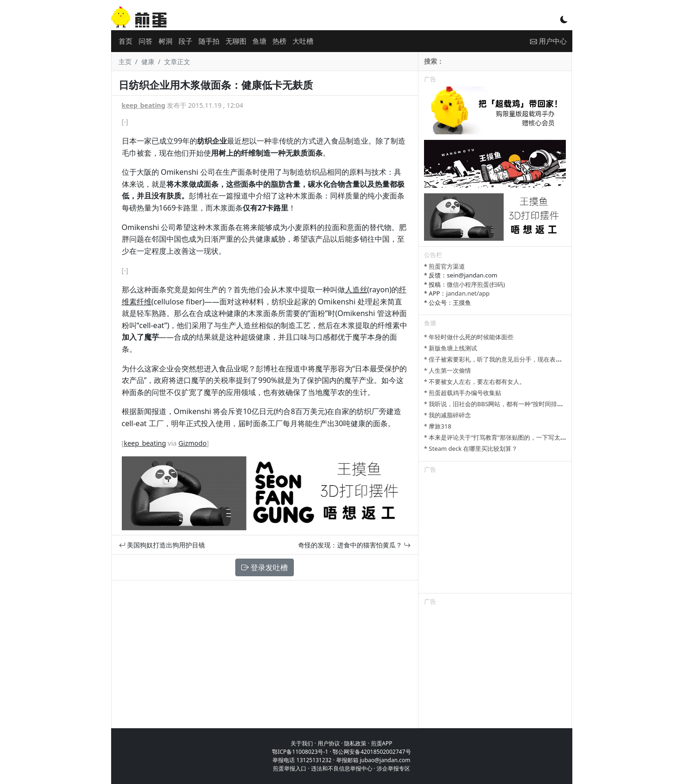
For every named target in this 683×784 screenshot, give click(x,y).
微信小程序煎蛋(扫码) (476, 284)
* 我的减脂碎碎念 (448, 415)
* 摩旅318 (438, 426)
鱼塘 (259, 41)
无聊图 (236, 41)
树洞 (166, 41)
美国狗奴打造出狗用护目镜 (162, 545)
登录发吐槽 (265, 567)
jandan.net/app (468, 293)
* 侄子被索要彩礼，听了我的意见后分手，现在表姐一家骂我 (505, 359)
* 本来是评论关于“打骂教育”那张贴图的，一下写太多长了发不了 (510, 437)
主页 (125, 62)
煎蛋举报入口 (290, 768)
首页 (126, 41)
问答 (146, 41)
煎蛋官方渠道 (447, 266)
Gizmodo (193, 443)
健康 (148, 62)
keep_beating (144, 105)
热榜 (279, 41)
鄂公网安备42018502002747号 (371, 752)
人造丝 (356, 290)
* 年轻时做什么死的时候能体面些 (469, 337)
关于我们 (302, 743)
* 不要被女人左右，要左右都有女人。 (475, 382)
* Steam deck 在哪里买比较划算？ (471, 448)
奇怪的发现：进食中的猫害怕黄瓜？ (354, 545)
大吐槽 (303, 41)
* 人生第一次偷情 (448, 370)
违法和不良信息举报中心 (342, 768)
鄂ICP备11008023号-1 (300, 752)
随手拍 (209, 41)
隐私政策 (355, 743)
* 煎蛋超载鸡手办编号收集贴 (463, 393)
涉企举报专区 (393, 768)
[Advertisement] (495, 535)
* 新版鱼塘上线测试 (451, 348)
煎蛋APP (382, 743)
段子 (186, 41)
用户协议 (329, 743)
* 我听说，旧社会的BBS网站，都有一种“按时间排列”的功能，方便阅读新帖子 (528, 404)
